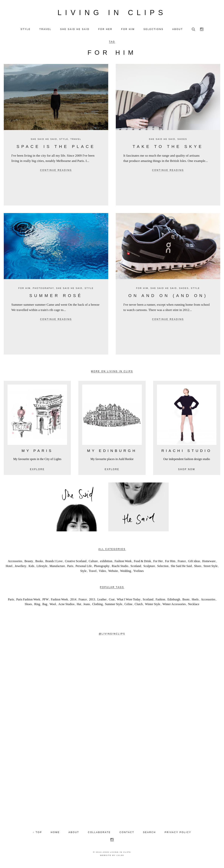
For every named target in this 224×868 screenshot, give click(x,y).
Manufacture (57, 570)
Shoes (182, 143)
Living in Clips (112, 15)
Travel (76, 143)
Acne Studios (66, 608)
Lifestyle (42, 570)
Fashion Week (123, 565)
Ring (37, 608)
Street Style (211, 570)
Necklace (194, 608)
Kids (31, 570)
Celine (128, 608)
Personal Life (84, 570)
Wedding (126, 574)
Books (39, 565)
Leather (102, 603)
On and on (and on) (168, 299)
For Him (24, 292)
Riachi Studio (120, 570)
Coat (112, 603)
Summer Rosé (56, 299)
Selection (163, 570)
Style (64, 143)
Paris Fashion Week (28, 603)
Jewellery (20, 570)
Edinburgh (174, 603)
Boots (186, 603)
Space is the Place (56, 150)
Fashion (160, 603)
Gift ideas (194, 565)
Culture (93, 565)
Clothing (97, 608)
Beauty (29, 565)
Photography (43, 292)
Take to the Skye (168, 150)
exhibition (106, 565)
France (182, 565)
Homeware (209, 565)
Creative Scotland (76, 565)
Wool (53, 608)
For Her (158, 565)
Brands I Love (54, 565)
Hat (79, 608)
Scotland (136, 570)
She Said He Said (44, 143)
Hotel (9, 570)
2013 (92, 603)
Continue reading (56, 174)
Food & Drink (143, 565)
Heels (195, 603)
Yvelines (139, 574)
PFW (45, 603)
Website (113, 574)
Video (102, 574)
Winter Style (153, 608)
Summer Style (114, 608)
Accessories (15, 565)
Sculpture (149, 570)
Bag (45, 608)
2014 (73, 603)
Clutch (139, 608)
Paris (70, 570)
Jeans (87, 608)
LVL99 (120, 859)
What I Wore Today (129, 603)
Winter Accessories (174, 608)
